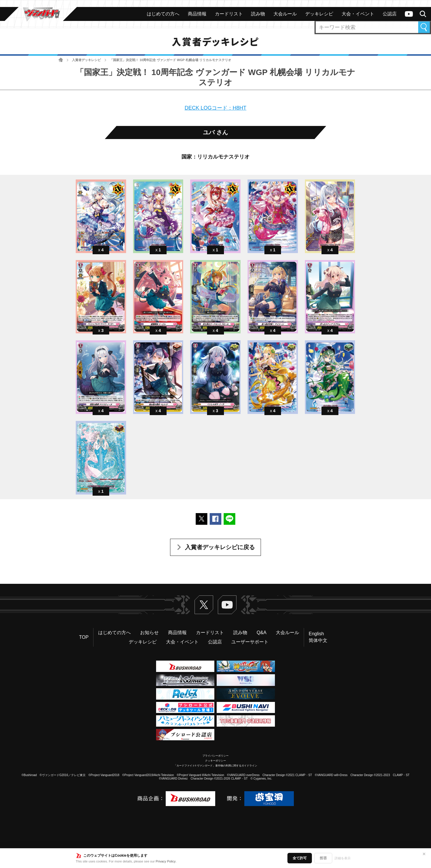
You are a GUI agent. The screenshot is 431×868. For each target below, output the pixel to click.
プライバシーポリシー (216, 756)
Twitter (204, 605)
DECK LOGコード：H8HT (216, 108)
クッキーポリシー (216, 761)
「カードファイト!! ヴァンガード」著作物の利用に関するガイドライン (216, 766)
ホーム (61, 60)
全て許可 (300, 858)
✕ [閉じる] (424, 854)
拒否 (323, 858)
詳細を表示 (343, 858)
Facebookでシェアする (216, 519)
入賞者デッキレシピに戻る (220, 547)
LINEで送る (229, 519)
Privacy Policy (166, 861)
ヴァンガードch (409, 14)
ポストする (202, 519)
